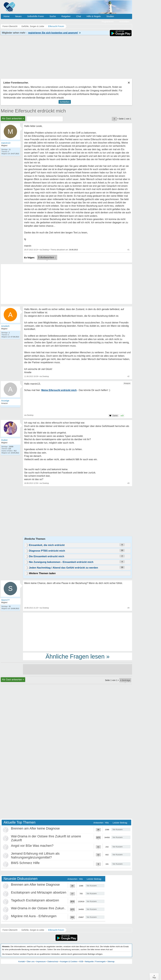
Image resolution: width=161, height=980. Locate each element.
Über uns (31, 962)
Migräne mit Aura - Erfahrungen (34, 916)
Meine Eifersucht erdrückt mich (33, 111)
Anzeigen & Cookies (69, 962)
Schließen (65, 102)
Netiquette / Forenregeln (95, 962)
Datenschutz (53, 962)
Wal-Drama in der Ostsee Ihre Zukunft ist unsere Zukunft (52, 908)
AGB (81, 962)
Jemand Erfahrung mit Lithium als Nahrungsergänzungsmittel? (35, 855)
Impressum (41, 962)
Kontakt (22, 962)
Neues (18, 16)
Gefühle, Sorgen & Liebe (33, 930)
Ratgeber (66, 16)
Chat (79, 16)
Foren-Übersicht (10, 930)
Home (7, 16)
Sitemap (111, 962)
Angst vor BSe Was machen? (32, 846)
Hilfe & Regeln (94, 16)
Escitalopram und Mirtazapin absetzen (39, 892)
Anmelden (124, 21)
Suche (53, 16)
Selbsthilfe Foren (36, 16)
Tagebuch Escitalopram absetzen (35, 900)
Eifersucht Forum (56, 930)
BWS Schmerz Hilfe (25, 863)
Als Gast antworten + (13, 118)
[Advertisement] (78, 632)
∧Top (154, 977)
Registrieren (108, 21)
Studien (110, 16)
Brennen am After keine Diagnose (35, 828)
